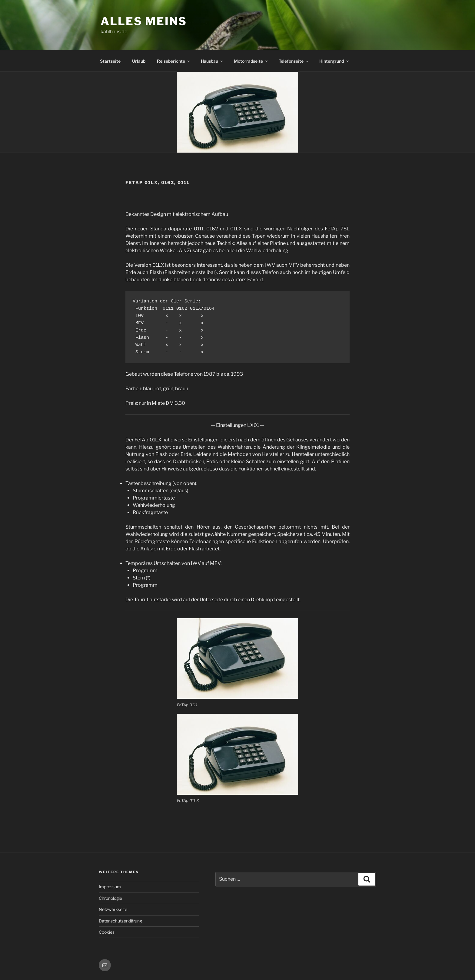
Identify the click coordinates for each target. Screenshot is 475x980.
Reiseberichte (174, 61)
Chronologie (110, 898)
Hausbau (212, 61)
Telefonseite (294, 61)
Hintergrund (334, 61)
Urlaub (139, 61)
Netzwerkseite (113, 909)
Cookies (107, 932)
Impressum (110, 887)
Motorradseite (251, 61)
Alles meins (144, 21)
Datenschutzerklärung (120, 921)
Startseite (110, 61)
